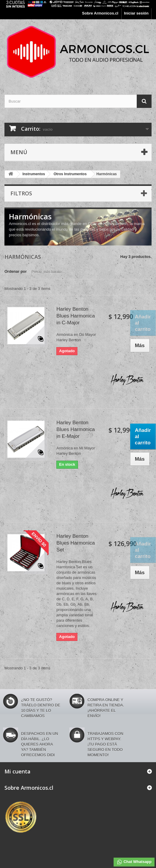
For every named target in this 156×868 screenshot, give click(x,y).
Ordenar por (16, 271)
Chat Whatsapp (134, 862)
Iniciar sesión (136, 13)
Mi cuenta (17, 771)
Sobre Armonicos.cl (100, 13)
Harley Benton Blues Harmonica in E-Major (75, 429)
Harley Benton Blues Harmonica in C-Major (75, 316)
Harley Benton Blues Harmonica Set (75, 543)
